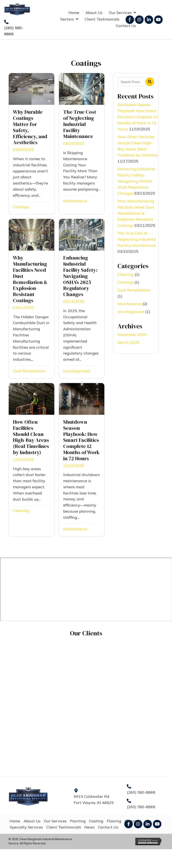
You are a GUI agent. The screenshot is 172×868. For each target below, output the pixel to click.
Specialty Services (26, 827)
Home (15, 821)
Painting (78, 821)
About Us (32, 821)
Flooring (114, 821)
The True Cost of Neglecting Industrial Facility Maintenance (137, 239)
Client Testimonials (64, 827)
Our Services (55, 821)
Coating (96, 821)
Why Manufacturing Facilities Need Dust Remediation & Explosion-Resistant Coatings (136, 213)
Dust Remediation (29, 371)
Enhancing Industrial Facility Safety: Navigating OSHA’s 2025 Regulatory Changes (136, 181)
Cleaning (21, 511)
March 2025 (128, 342)
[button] (139, 20)
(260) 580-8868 (141, 792)
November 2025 (132, 335)
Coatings (21, 207)
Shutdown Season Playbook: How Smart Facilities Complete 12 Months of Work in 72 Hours (138, 117)
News (89, 827)
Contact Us (108, 827)
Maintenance (75, 201)
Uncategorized (77, 371)
